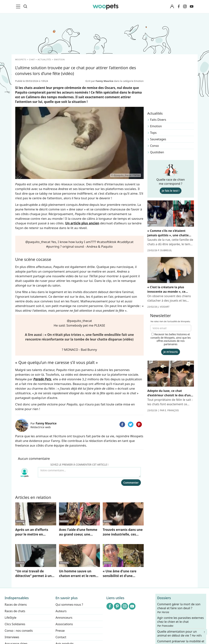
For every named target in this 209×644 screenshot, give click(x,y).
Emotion (156, 126)
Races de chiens (16, 605)
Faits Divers (158, 120)
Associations (64, 624)
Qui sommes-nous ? (69, 605)
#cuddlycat (125, 242)
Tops (153, 133)
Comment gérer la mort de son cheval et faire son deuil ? (179, 608)
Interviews (12, 637)
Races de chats (15, 611)
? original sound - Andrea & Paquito (86, 246)
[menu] (19, 7)
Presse (60, 631)
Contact (61, 637)
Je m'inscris (171, 352)
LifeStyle (11, 618)
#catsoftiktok (107, 242)
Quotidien (157, 152)
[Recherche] (25, 7)
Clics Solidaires (15, 624)
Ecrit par (100, 81)
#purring (53, 246)
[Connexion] (172, 7)
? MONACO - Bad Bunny (79, 350)
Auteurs (61, 611)
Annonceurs (64, 618)
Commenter (131, 483)
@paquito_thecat (38, 242)
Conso (155, 146)
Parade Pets (42, 379)
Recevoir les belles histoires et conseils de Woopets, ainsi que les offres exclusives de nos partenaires (170, 339)
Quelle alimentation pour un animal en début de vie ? (180, 633)
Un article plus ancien (82, 223)
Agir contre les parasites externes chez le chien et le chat (181, 622)
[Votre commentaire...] (89, 472)
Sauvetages (158, 139)
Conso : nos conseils (19, 631)
